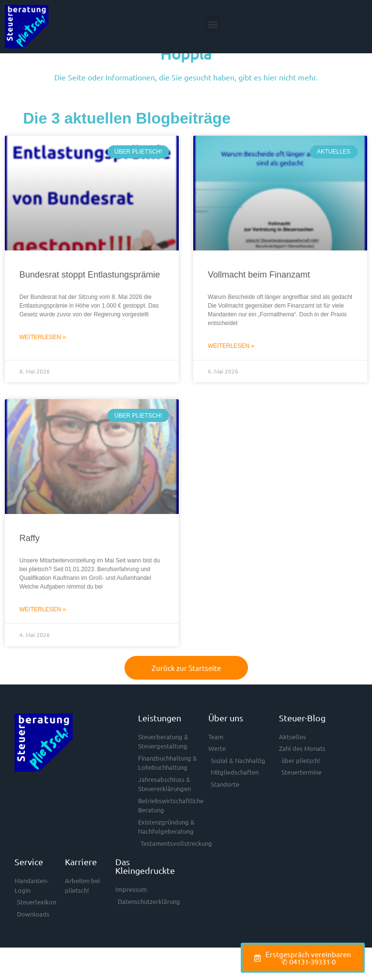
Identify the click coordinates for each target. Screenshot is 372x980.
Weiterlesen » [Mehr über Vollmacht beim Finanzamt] (231, 368)
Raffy (30, 561)
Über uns (226, 740)
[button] (212, 24)
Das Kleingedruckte (145, 889)
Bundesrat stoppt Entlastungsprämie (90, 297)
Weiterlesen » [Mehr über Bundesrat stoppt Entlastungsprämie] (43, 359)
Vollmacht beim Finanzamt (259, 297)
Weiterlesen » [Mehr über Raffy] (43, 632)
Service (29, 884)
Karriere (81, 884)
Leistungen (160, 740)
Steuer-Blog (302, 740)
